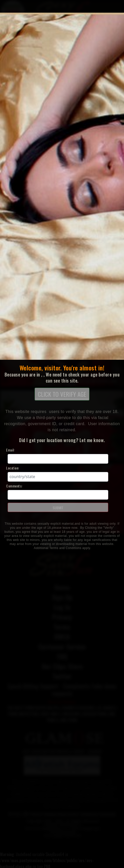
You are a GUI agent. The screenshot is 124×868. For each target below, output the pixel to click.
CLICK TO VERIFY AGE (62, 394)
